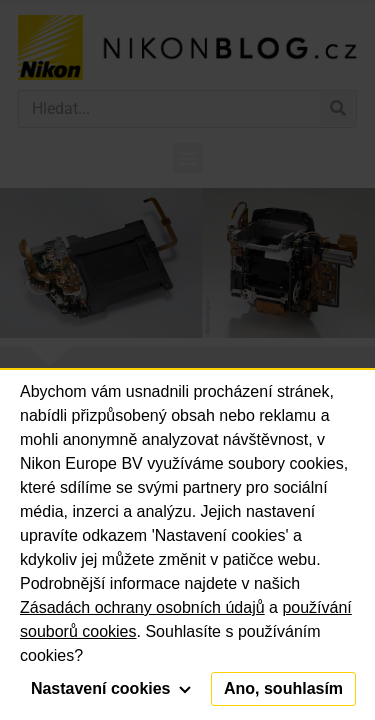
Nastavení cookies (111, 688)
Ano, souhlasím (283, 688)
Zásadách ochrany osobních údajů (142, 607)
